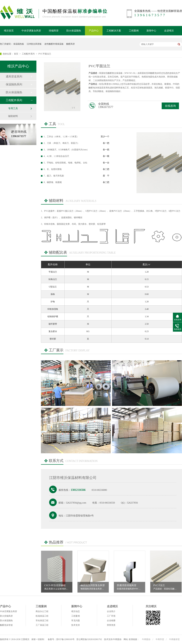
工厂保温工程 (42, 625)
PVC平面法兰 (45, 54)
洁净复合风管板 (34, 44)
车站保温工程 (42, 621)
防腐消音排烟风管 (127, 585)
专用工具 (13, 108)
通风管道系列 (14, 77)
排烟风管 (54, 31)
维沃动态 (76, 611)
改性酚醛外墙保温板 (54, 44)
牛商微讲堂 (174, 639)
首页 (16, 54)
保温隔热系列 (14, 84)
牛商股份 (147, 639)
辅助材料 (13, 116)
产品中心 (94, 31)
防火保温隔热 (74, 31)
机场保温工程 (42, 616)
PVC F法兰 (159, 585)
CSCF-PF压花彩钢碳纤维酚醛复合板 (63, 585)
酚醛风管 (71, 44)
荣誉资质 (111, 625)
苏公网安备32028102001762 (89, 639)
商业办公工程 (42, 611)
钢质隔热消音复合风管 (93, 585)
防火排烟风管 (6, 616)
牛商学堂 (160, 639)
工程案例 (134, 31)
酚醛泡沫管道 (6, 625)
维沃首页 (9, 31)
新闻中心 (151, 31)
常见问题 (76, 621)
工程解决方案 (114, 31)
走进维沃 (169, 31)
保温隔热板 (19, 44)
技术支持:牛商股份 (113, 639)
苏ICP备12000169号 (65, 639)
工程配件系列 (29, 54)
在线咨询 (170, 106)
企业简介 (111, 611)
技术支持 (76, 625)
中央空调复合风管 (31, 31)
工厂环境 (111, 616)
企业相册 (111, 621)
